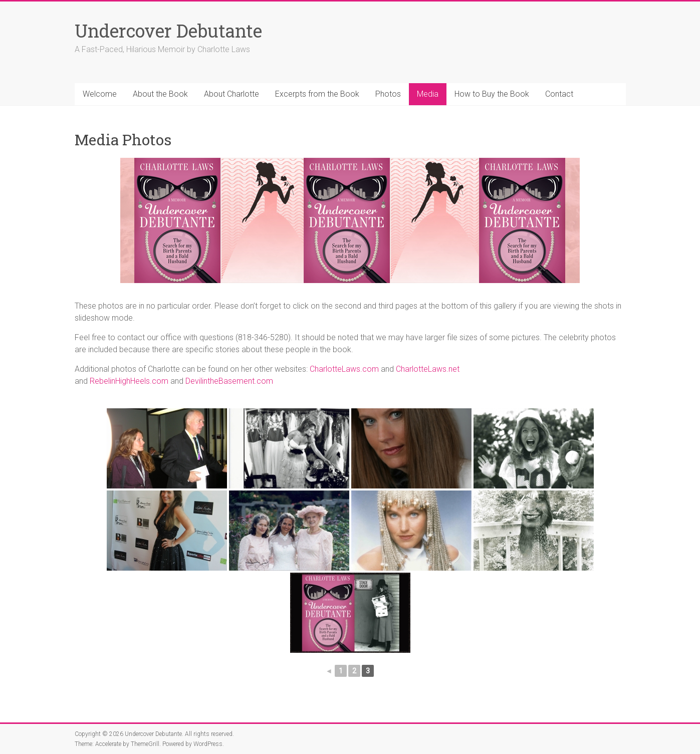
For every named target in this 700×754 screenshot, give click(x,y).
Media (428, 94)
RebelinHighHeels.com (129, 381)
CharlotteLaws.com (344, 369)
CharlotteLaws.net (428, 369)
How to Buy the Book (492, 94)
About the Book (160, 94)
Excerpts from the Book (317, 94)
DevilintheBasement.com (229, 381)
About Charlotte (231, 94)
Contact (559, 94)
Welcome (100, 94)
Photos (388, 94)
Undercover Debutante (168, 31)
